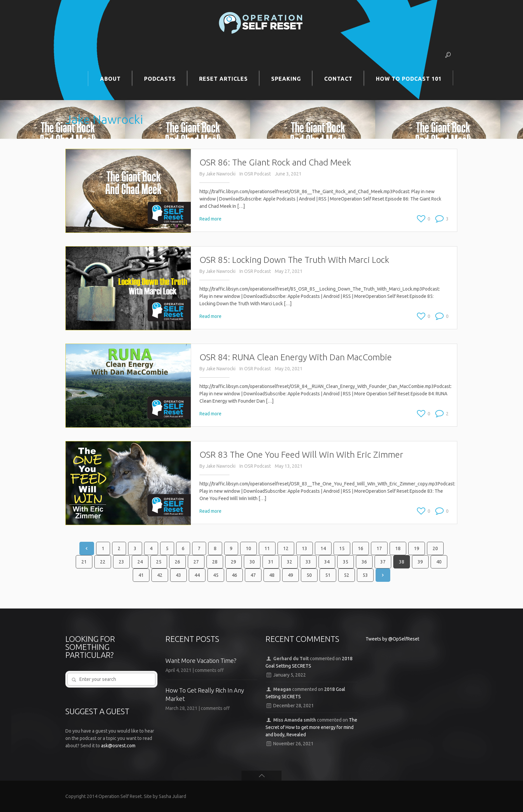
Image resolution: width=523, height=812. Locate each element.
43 (178, 575)
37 (383, 562)
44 (197, 575)
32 (290, 562)
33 (308, 562)
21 (84, 562)
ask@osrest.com (118, 746)
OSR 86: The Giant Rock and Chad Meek (275, 162)
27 (196, 562)
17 (379, 548)
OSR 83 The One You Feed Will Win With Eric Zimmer (301, 455)
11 (267, 548)
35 (346, 562)
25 (159, 562)
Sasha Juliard (172, 796)
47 (253, 575)
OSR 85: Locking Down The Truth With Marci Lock (294, 260)
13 (305, 548)
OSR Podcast (257, 174)
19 (417, 548)
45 (216, 575)
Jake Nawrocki (221, 174)
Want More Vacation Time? (201, 661)
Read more (210, 219)
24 (140, 562)
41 (141, 575)
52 (347, 575)
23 (121, 562)
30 (252, 562)
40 (439, 562)
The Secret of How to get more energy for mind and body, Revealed (311, 727)
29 (233, 562)
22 (103, 562)
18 (398, 548)
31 (271, 562)
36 (364, 562)
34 (327, 562)
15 (342, 548)
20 (435, 548)
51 (328, 575)
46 (234, 575)
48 (272, 575)
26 (177, 562)
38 (402, 562)
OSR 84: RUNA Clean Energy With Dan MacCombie (296, 357)
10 (248, 548)
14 (323, 548)
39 (420, 562)
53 (365, 575)
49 (291, 575)
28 (215, 562)
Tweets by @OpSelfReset (392, 639)
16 (361, 548)
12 (286, 548)
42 (160, 575)
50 (309, 575)
